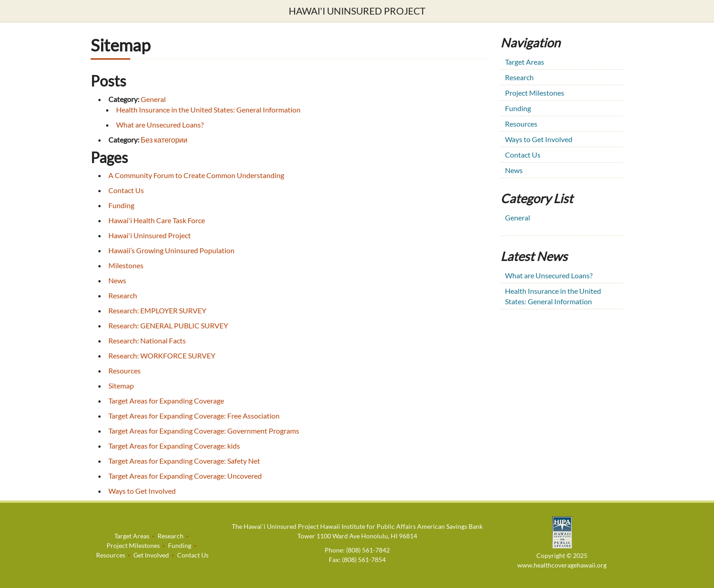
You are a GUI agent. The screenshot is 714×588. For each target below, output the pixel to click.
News (117, 280)
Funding (121, 205)
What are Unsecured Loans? (160, 125)
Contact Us (126, 190)
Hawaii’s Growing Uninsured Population (171, 250)
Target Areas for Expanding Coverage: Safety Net (184, 461)
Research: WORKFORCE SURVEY (162, 355)
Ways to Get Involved (142, 491)
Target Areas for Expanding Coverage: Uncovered (185, 476)
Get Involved (151, 555)
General (153, 99)
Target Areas (525, 62)
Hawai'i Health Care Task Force (157, 220)
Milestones (126, 265)
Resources (125, 371)
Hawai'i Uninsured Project (357, 11)
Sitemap (121, 386)
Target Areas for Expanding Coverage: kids (174, 446)
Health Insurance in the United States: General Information (208, 110)
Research (123, 295)
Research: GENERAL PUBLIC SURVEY (168, 325)
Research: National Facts (147, 340)
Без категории (164, 140)
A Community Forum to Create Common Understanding (196, 175)
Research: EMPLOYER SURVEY (157, 310)
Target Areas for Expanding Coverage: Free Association (194, 416)
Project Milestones (535, 93)
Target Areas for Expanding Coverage (166, 401)
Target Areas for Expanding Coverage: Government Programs (204, 431)
